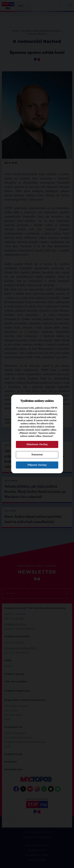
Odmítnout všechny (37, 444)
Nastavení (37, 455)
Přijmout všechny (37, 465)
